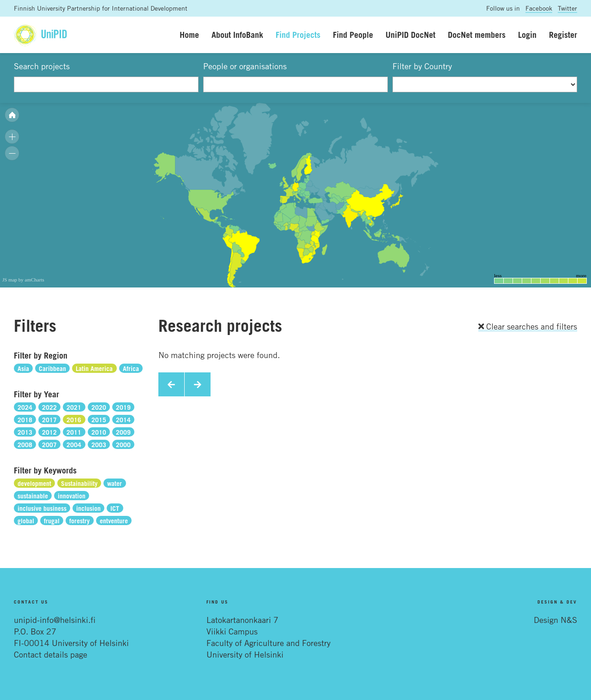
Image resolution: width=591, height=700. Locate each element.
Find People (353, 35)
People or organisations (245, 66)
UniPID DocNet (410, 35)
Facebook (539, 8)
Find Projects (298, 35)
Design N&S (555, 620)
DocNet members (477, 35)
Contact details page (51, 654)
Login (527, 35)
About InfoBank (237, 35)
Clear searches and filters (528, 326)
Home (189, 35)
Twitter (567, 8)
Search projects (42, 66)
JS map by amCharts (23, 280)
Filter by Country (422, 66)
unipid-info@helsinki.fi (55, 620)
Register (563, 35)
